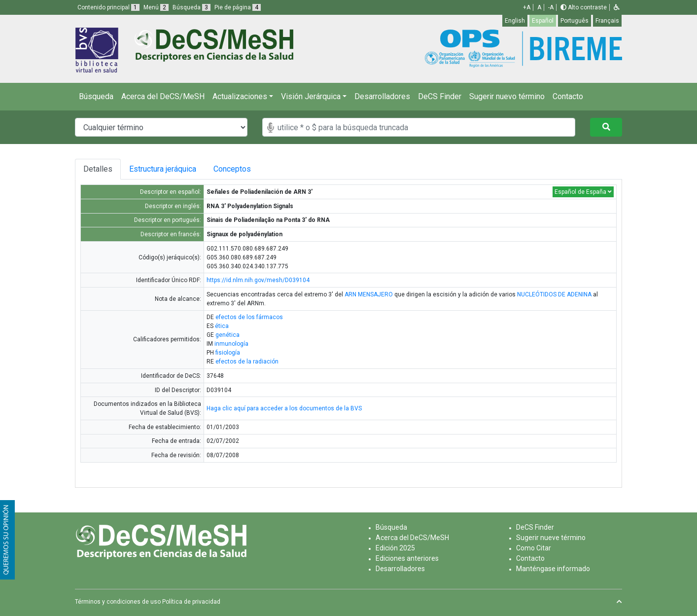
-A (551, 7)
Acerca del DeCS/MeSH (163, 96)
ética (222, 326)
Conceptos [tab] (240, 169)
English (515, 21)
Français (607, 21)
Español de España (583, 192)
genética (227, 335)
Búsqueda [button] (192, 7)
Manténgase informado (553, 569)
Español (543, 21)
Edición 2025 (395, 548)
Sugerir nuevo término (507, 96)
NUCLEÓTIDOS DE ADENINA (554, 294)
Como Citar (534, 548)
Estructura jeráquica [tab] (164, 169)
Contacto (568, 96)
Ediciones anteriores (407, 558)
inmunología (231, 344)
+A (527, 7)
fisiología (228, 353)
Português (575, 21)
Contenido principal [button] (108, 7)
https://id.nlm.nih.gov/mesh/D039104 (258, 280)
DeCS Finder (440, 96)
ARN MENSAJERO (369, 294)
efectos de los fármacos (249, 317)
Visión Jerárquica (311, 96)
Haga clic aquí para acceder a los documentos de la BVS (284, 408)
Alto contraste (584, 7)
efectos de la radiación (247, 362)
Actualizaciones (240, 96)
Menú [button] (156, 7)
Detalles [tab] (98, 169)
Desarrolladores (382, 96)
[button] (617, 7)
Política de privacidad (191, 602)
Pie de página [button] (238, 7)
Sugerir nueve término (551, 538)
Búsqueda (96, 96)
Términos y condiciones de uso (118, 602)
